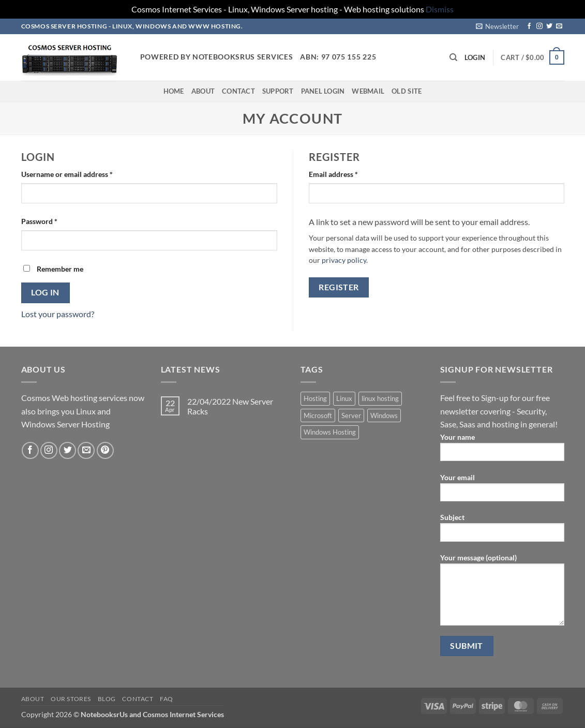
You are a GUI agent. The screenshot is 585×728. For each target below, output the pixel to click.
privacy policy (344, 260)
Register (339, 287)
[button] (497, 26)
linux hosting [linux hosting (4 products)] (380, 398)
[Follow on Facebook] (529, 26)
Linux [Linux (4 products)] (344, 398)
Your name (502, 450)
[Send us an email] (559, 26)
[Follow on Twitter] (549, 26)
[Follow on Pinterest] (105, 450)
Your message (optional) (502, 593)
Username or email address (81, 173)
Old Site (407, 91)
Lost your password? (58, 314)
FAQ (167, 699)
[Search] (453, 57)
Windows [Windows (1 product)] (384, 415)
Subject (502, 531)
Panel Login (323, 91)
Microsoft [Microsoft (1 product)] (318, 415)
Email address (348, 173)
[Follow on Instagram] (539, 26)
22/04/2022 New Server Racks (230, 406)
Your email (502, 491)
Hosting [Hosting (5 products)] (315, 398)
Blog (107, 699)
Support (278, 91)
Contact (238, 91)
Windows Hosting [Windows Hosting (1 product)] (330, 432)
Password (54, 220)
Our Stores (71, 699)
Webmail (368, 91)
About (203, 91)
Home (174, 91)
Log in (45, 292)
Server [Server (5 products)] (351, 415)
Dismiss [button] (440, 9)
